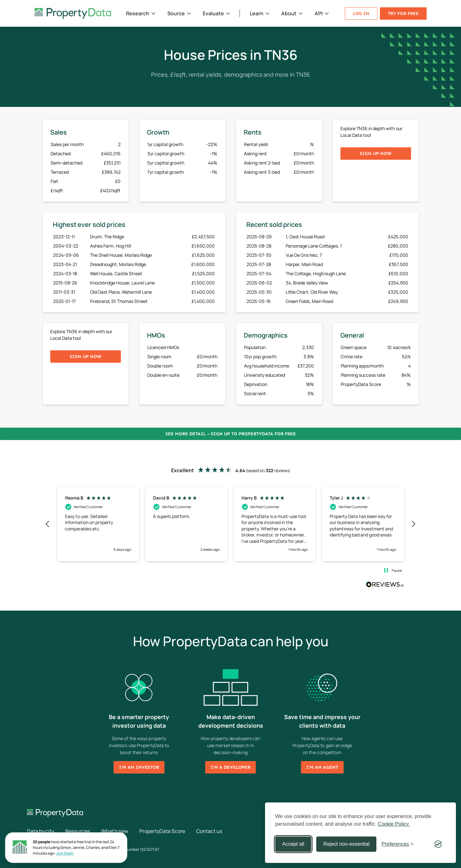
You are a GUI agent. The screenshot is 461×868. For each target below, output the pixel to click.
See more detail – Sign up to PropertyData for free (231, 434)
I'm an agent (322, 767)
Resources (78, 831)
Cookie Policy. (394, 824)
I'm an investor (139, 767)
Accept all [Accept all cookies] (293, 844)
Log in (361, 14)
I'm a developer (230, 767)
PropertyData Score (162, 831)
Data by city (41, 831)
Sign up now (376, 154)
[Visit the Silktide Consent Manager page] (438, 844)
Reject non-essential (346, 844)
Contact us (209, 831)
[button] (48, 524)
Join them (65, 853)
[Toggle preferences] (398, 844)
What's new (115, 831)
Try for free (403, 14)
